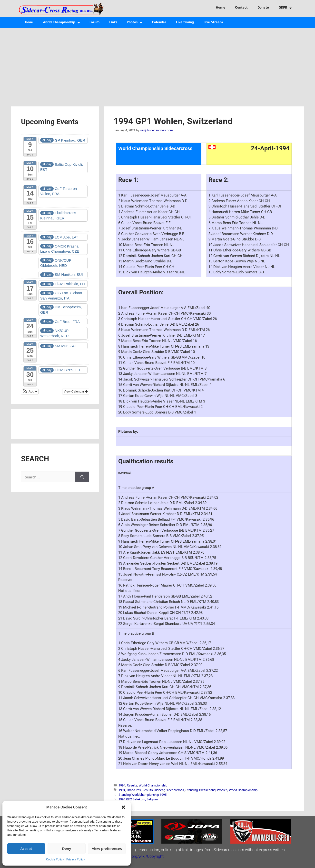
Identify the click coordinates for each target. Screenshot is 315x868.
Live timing (185, 23)
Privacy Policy (76, 859)
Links (113, 23)
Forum (94, 23)
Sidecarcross (175, 790)
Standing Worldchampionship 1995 (143, 795)
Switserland (207, 790)
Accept (26, 848)
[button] (123, 807)
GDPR (285, 8)
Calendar (159, 23)
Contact (241, 8)
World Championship (61, 23)
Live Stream (213, 23)
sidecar (159, 790)
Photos (134, 23)
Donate (263, 8)
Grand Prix (134, 790)
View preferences (107, 848)
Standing (192, 790)
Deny (67, 848)
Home (221, 8)
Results (132, 785)
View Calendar (76, 391)
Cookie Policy (55, 859)
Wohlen (222, 790)
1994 (122, 785)
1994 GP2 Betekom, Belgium (138, 799)
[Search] (82, 477)
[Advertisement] (157, 65)
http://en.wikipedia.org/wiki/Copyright (131, 856)
